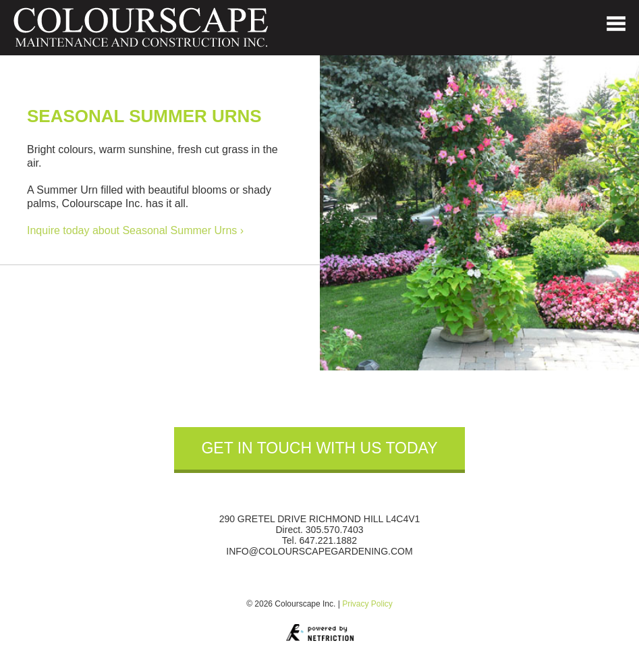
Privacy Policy (367, 604)
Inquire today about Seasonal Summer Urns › (135, 230)
